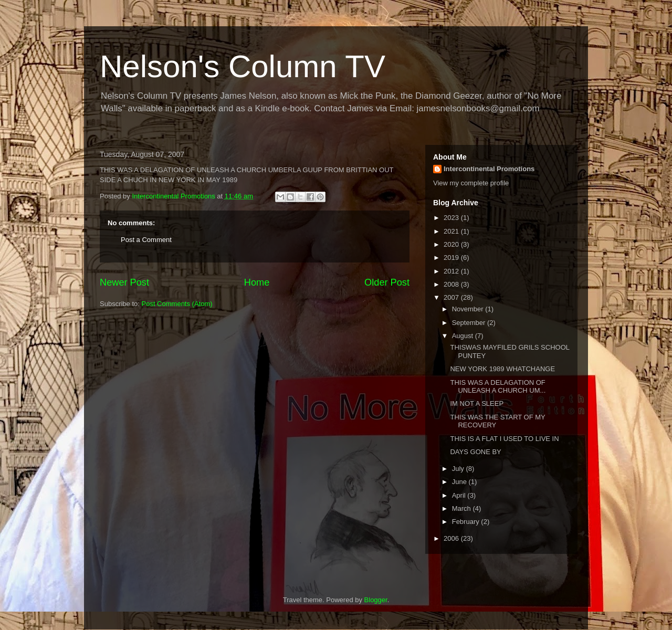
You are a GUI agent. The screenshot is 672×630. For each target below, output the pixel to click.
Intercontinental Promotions (489, 169)
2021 (452, 231)
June (460, 482)
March (463, 508)
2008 (452, 284)
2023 (452, 218)
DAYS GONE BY (475, 452)
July (459, 469)
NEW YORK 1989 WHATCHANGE (502, 369)
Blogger (376, 600)
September (470, 323)
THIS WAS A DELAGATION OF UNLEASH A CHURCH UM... (498, 387)
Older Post (387, 282)
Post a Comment (146, 240)
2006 (452, 538)
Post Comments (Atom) (177, 304)
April (460, 495)
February (467, 522)
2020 (452, 244)
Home (257, 282)
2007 (452, 297)
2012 (452, 271)
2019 (452, 258)
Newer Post (124, 282)
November (469, 309)
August (464, 336)
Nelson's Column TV (243, 66)
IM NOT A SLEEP (477, 403)
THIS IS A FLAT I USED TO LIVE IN (504, 439)
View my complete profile (471, 183)
